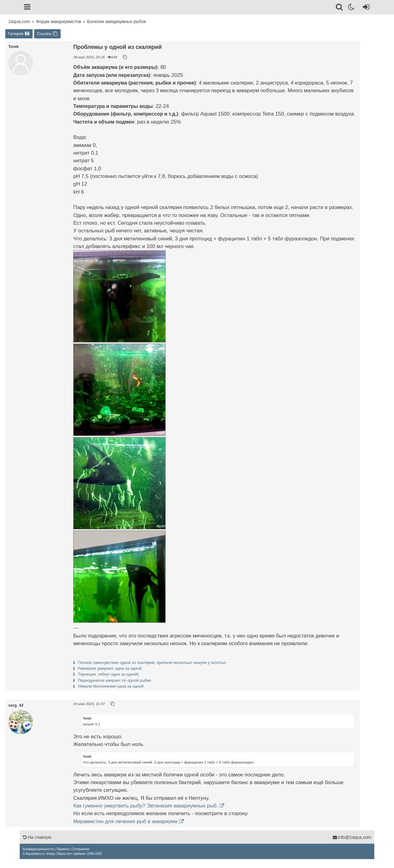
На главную (37, 837)
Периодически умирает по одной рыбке (115, 680)
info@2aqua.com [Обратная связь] (352, 837)
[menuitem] (38, 849)
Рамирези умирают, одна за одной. (110, 668)
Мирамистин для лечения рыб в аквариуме (125, 821)
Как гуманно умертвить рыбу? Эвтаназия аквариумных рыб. (146, 806)
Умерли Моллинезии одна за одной (111, 686)
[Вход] (365, 8)
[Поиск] (340, 8)
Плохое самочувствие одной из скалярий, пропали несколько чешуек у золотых (152, 663)
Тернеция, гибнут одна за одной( (108, 674)
